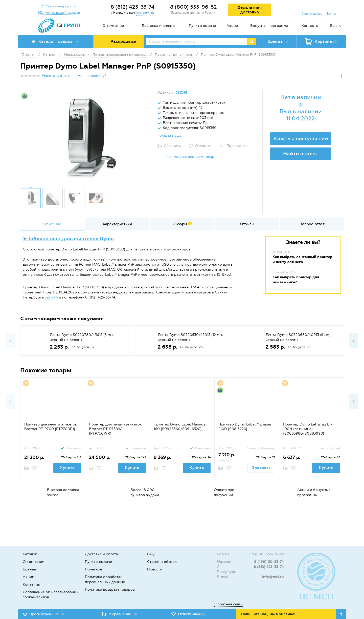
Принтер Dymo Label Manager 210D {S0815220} (245, 427)
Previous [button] (11, 341)
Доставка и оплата (158, 26)
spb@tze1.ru (145, 13)
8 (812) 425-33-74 (133, 7)
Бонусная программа (269, 26)
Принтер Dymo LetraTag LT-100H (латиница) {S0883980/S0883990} (308, 429)
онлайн (51, 297)
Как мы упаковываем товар (190, 157)
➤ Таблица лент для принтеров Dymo (68, 239)
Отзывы (247, 224)
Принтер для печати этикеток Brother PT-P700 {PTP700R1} (51, 427)
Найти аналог (301, 154)
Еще (334, 26)
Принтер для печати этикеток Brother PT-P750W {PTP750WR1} (115, 429)
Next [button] (353, 341)
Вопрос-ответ (312, 224)
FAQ (151, 554)
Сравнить (172, 146)
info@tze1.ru (273, 577)
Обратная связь (229, 604)
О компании (113, 26)
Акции (232, 26)
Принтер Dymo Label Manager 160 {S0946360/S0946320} (180, 427)
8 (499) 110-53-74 (269, 562)
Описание (52, 224)
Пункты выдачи (202, 26)
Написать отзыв (56, 76)
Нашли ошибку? (92, 76)
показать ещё (169, 135)
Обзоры (182, 224)
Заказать (261, 468)
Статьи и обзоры (162, 562)
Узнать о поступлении (301, 138)
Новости (155, 569)
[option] (87, 137)
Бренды (30, 569)
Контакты (310, 26)
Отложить (204, 146)
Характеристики (117, 224)
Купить (67, 468)
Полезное (94, 569)
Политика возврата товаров (110, 590)
